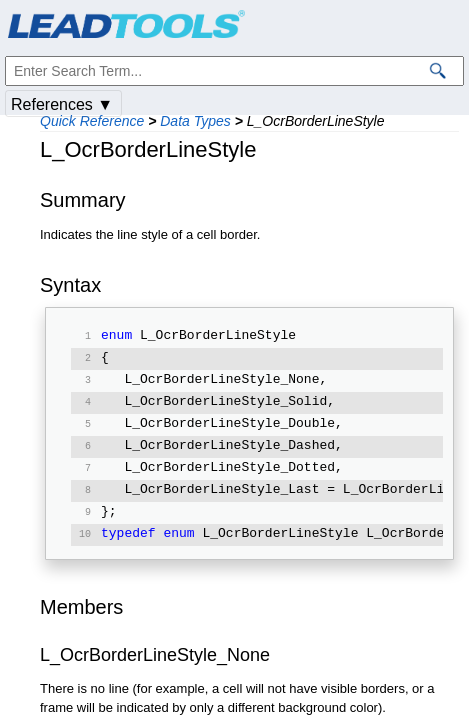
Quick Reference (92, 121)
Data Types (195, 121)
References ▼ (62, 104)
